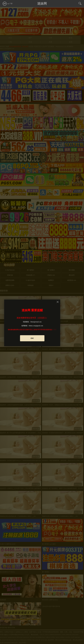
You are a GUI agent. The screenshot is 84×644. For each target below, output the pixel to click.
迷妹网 (42, 4)
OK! (32, 338)
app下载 (7, 4)
